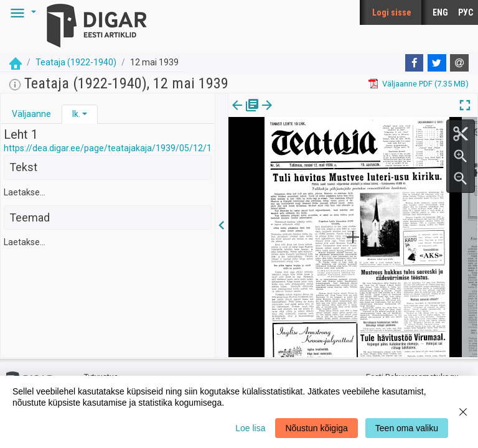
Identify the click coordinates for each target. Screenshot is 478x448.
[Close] (463, 412)
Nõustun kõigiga (316, 428)
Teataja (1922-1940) (76, 62)
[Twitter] (437, 63)
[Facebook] (415, 63)
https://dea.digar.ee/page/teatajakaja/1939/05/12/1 (108, 148)
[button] (21, 12)
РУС (466, 12)
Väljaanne (31, 114)
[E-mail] (459, 63)
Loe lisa (250, 428)
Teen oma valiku (407, 428)
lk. (76, 114)
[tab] (31, 114)
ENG (440, 12)
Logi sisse (392, 12)
